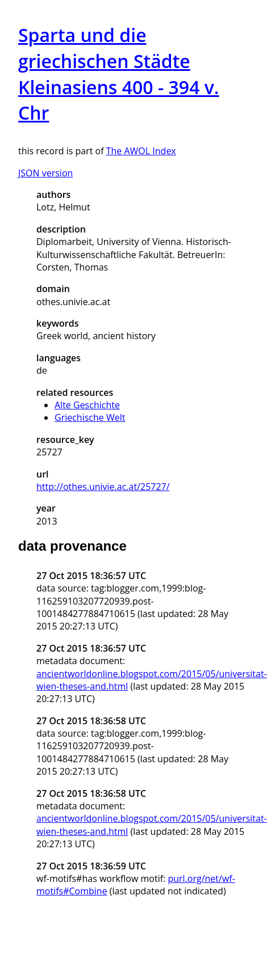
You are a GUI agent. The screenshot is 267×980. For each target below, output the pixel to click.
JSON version (45, 173)
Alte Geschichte (87, 405)
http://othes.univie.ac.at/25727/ (103, 487)
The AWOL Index (141, 151)
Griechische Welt (90, 417)
